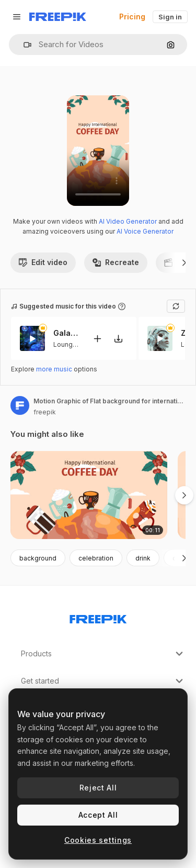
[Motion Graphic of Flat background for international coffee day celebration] (89, 495)
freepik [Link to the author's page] (45, 412)
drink (143, 558)
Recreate (116, 262)
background (38, 558)
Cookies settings (98, 840)
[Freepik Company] (98, 617)
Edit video (43, 262)
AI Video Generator (128, 221)
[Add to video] (97, 339)
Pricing (132, 17)
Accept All (98, 815)
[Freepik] (58, 17)
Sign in (170, 17)
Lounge (65, 344)
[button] (23, 45)
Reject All (98, 788)
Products (103, 654)
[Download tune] (118, 339)
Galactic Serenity (66, 333)
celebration (96, 558)
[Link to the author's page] (20, 405)
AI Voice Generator (145, 231)
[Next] (184, 262)
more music (54, 369)
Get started (103, 681)
